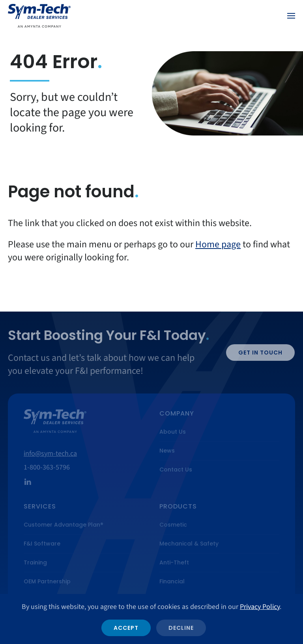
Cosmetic (173, 525)
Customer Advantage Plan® (64, 525)
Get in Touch (260, 353)
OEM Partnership (47, 581)
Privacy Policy (260, 607)
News (167, 451)
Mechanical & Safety (189, 544)
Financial (172, 581)
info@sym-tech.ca (50, 454)
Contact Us (176, 470)
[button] (291, 16)
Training (35, 562)
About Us (173, 432)
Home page (218, 244)
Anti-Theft (174, 562)
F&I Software (42, 544)
